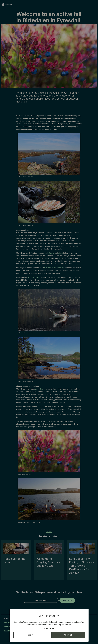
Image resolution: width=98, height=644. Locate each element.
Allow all (68, 635)
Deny (30, 635)
